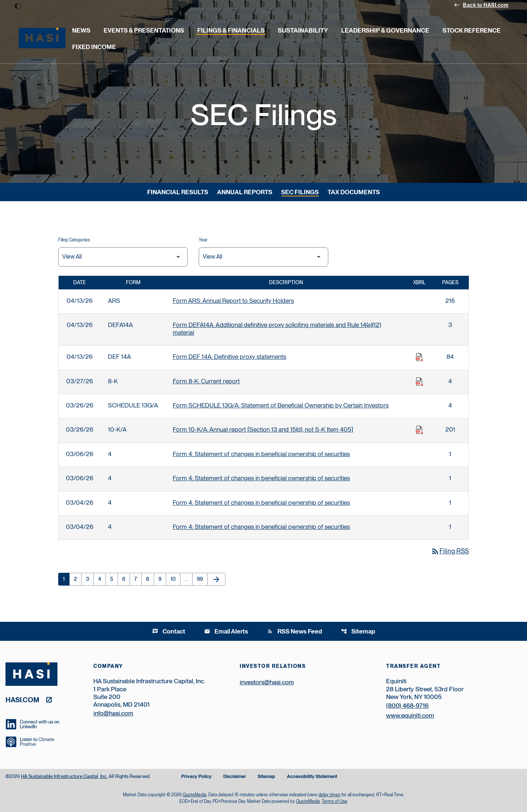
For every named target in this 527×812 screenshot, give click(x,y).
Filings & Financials (231, 30)
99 (202, 579)
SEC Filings (300, 192)
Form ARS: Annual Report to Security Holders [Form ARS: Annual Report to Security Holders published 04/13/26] (233, 301)
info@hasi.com (113, 713)
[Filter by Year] (263, 257)
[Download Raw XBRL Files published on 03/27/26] (419, 382)
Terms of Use (334, 801)
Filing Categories (74, 240)
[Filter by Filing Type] (123, 257)
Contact (169, 631)
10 (175, 579)
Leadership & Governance (385, 30)
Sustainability (303, 30)
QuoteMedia (195, 795)
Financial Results (178, 192)
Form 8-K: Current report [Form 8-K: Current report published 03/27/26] (206, 381)
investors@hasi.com (267, 682)
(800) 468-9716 (407, 706)
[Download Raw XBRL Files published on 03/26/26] (419, 430)
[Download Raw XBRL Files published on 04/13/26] (419, 357)
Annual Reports (245, 192)
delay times (329, 795)
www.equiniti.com (410, 715)
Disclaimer (235, 777)
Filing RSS (450, 551)
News (81, 30)
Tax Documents (354, 192)
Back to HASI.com (481, 5)
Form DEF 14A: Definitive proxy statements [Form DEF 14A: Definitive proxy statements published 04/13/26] (229, 357)
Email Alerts (226, 631)
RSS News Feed (295, 631)
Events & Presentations (144, 30)
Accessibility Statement (312, 777)
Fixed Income (94, 47)
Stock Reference (472, 30)
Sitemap (358, 631)
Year (203, 240)
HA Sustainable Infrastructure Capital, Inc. (64, 776)
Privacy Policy (196, 777)
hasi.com (22, 700)
